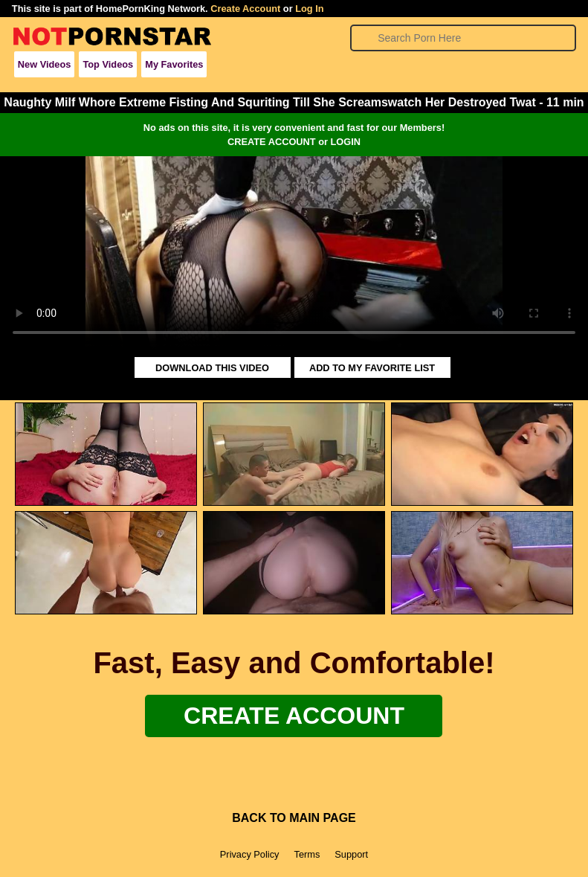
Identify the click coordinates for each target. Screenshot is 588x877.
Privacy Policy (250, 854)
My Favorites (174, 64)
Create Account (245, 9)
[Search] (463, 38)
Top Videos (108, 64)
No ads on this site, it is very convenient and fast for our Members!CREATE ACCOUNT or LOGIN (294, 135)
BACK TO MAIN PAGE (294, 818)
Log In (309, 9)
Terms (307, 854)
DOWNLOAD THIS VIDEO (212, 368)
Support (351, 854)
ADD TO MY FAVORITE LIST (372, 368)
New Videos (45, 64)
